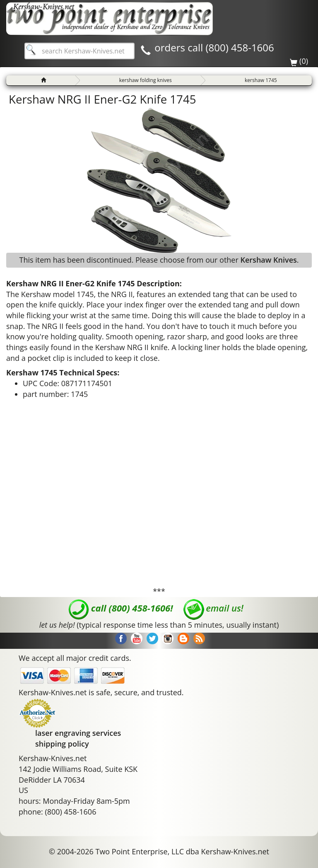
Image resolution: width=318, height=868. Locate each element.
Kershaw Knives (268, 260)
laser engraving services (78, 733)
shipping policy (62, 744)
